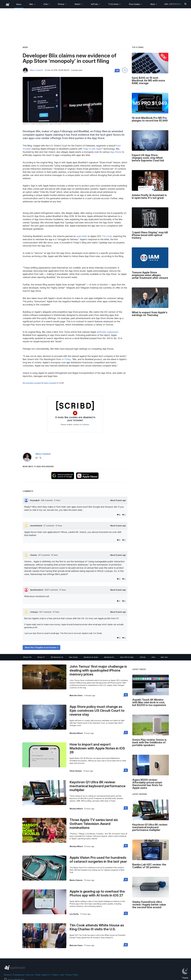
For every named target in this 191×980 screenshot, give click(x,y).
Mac (32, 4)
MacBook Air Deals (91, 657)
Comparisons (19, 975)
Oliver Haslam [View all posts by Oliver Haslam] (76, 771)
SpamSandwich (37, 590)
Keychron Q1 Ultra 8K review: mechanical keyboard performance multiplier (98, 786)
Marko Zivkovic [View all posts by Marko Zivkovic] (76, 880)
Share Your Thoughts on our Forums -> (41, 647)
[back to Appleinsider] (8, 5)
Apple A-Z (46, 975)
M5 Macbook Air (57, 657)
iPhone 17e (27, 657)
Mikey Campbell (36, 70)
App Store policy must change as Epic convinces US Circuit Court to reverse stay (97, 711)
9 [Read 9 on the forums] (126, 945)
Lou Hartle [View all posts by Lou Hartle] (74, 914)
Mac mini (164, 657)
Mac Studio (73, 657)
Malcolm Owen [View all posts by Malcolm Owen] (76, 695)
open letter (82, 236)
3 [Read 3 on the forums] (126, 732)
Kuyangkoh (35, 500)
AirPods (95, 4)
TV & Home (115, 4)
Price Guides (136, 4)
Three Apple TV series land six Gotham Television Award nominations (94, 824)
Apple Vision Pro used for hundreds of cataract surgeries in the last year (98, 859)
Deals (38, 975)
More (154, 4)
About (118, 500)
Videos (55, 975)
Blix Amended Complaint (32, 383)
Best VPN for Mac (127, 657)
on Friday (66, 359)
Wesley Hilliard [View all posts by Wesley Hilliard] (76, 733)
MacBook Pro (109, 657)
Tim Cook (107, 236)
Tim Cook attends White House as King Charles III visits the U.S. (97, 927)
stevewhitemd (36, 526)
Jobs (62, 975)
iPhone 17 (41, 657)
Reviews (8, 975)
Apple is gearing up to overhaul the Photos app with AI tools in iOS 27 (97, 893)
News (19, 4)
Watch (79, 4)
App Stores (116, 152)
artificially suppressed (107, 332)
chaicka (34, 555)
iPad (47, 4)
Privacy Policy (72, 975)
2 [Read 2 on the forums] (126, 913)
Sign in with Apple (93, 149)
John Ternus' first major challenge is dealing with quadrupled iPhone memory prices (98, 670)
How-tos (30, 975)
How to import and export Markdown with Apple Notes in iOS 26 (97, 748)
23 (117, 71)
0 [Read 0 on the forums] (126, 695)
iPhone (62, 4)
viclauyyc (34, 612)
